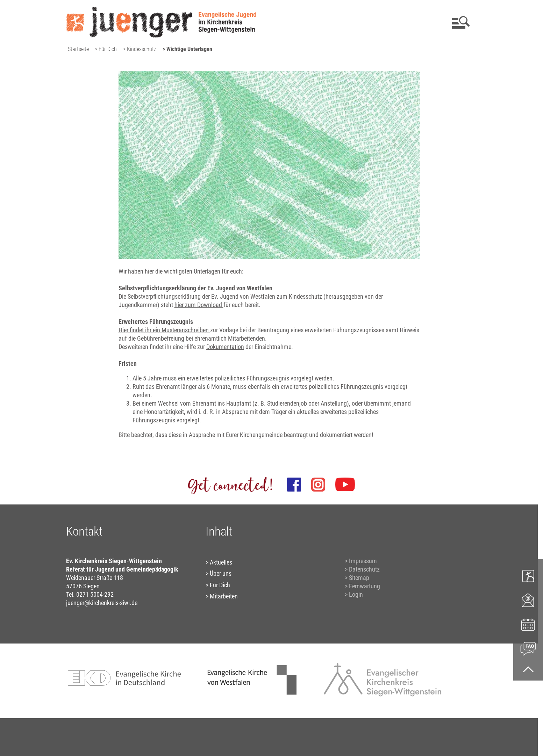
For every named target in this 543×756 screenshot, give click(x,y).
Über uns (221, 573)
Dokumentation (225, 347)
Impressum (363, 561)
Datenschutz (364, 569)
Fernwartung (365, 586)
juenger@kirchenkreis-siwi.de (102, 603)
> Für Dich (106, 49)
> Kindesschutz (140, 49)
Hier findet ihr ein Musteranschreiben (164, 330)
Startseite (78, 49)
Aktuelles (221, 562)
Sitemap (359, 578)
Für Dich (220, 585)
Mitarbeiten (224, 596)
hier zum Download (199, 305)
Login (356, 594)
